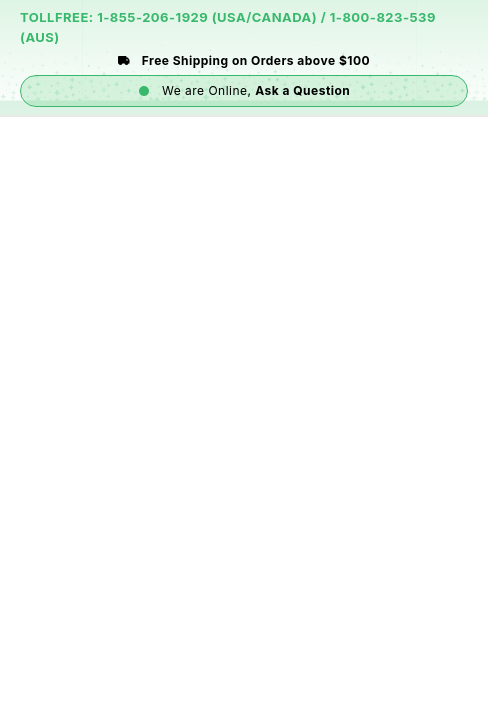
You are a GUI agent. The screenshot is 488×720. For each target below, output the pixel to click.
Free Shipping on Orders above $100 (244, 60)
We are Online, (244, 90)
